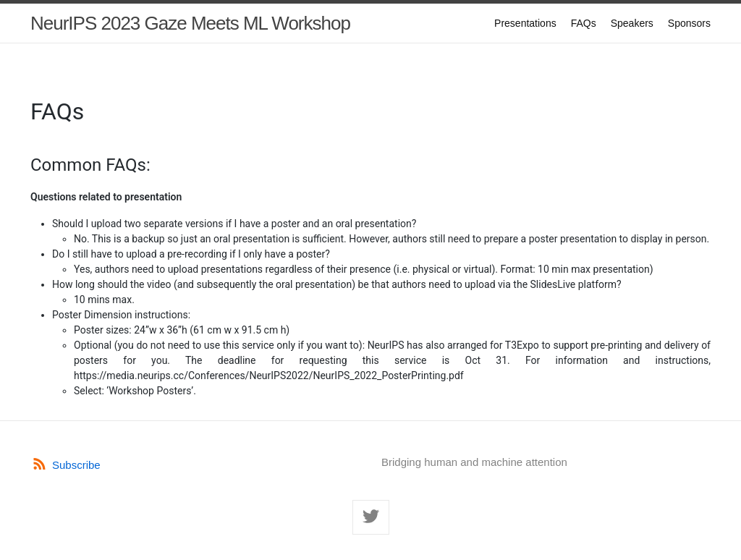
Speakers (632, 23)
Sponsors (689, 23)
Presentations (525, 23)
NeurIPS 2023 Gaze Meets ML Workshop (190, 23)
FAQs (584, 23)
